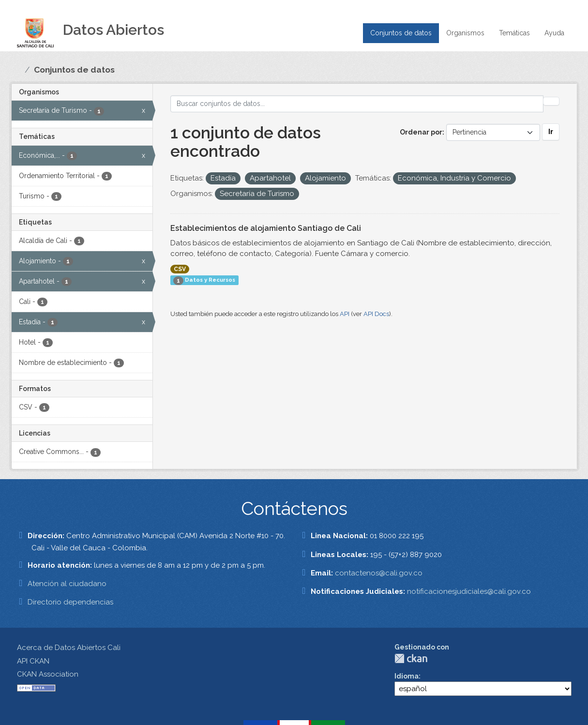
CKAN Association (48, 674)
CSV (180, 269)
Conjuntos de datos (401, 33)
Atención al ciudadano (67, 584)
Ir (551, 132)
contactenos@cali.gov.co (379, 573)
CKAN (411, 658)
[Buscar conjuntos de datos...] (357, 104)
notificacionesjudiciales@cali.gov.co (469, 591)
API (345, 314)
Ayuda (554, 33)
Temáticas (514, 33)
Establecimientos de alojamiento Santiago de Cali (266, 228)
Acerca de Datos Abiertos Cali (69, 648)
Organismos (465, 33)
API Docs (376, 314)
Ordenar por (421, 132)
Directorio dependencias (70, 602)
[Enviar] (551, 101)
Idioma (407, 676)
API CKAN (33, 661)
